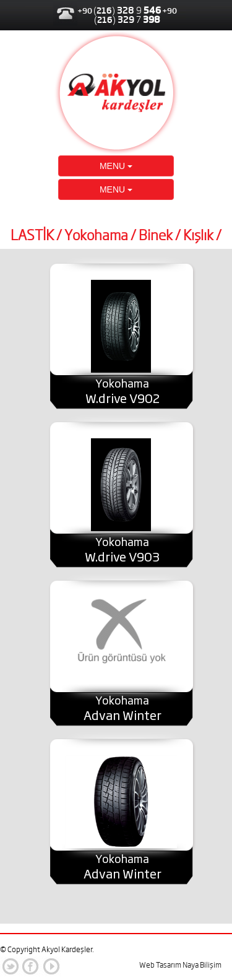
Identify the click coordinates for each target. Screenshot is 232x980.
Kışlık (198, 235)
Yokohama (96, 235)
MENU (116, 166)
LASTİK (32, 235)
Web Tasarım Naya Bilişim (180, 965)
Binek (156, 235)
